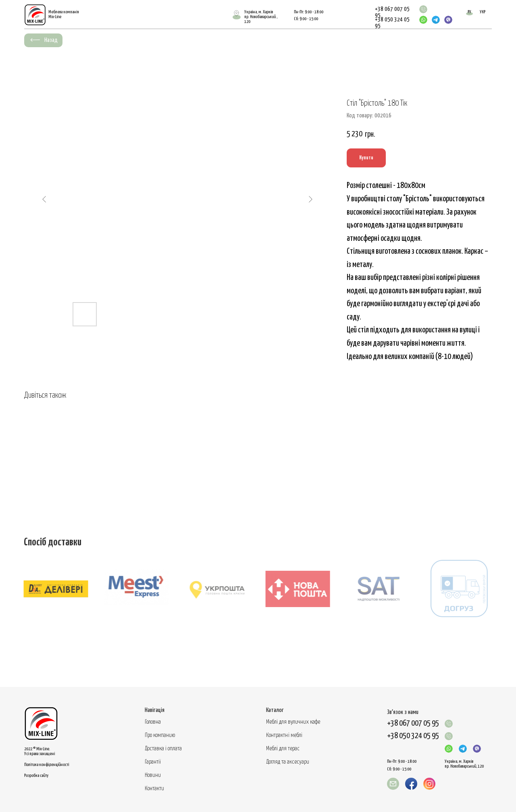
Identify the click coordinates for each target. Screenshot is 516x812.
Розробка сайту (36, 775)
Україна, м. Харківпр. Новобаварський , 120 (261, 17)
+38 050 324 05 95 (413, 736)
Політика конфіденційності (47, 765)
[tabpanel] (258, 600)
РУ (469, 12)
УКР (483, 12)
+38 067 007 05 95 (413, 723)
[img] (423, 9)
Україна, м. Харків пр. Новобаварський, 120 (464, 764)
